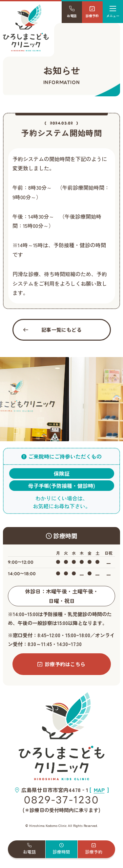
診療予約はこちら (61, 664)
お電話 (72, 12)
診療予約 (92, 12)
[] (99, 790)
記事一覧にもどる (53, 330)
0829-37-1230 (61, 800)
